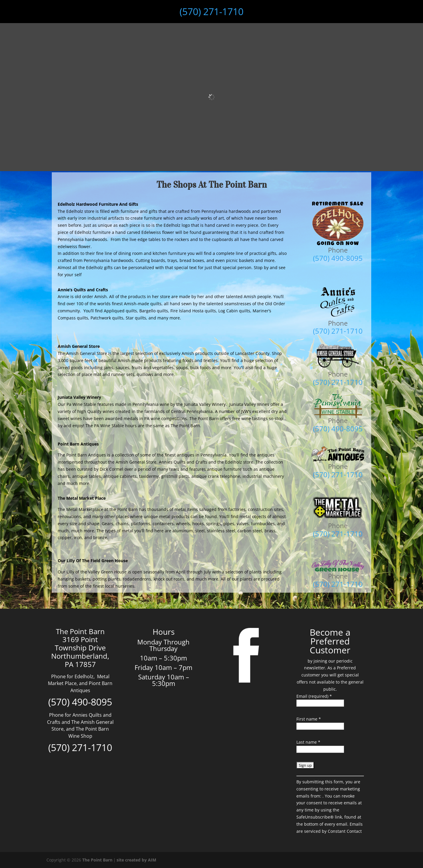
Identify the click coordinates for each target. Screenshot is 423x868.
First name (309, 719)
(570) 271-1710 (211, 11)
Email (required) (314, 696)
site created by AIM (136, 860)
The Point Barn (97, 860)
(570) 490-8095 (80, 702)
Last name (308, 742)
